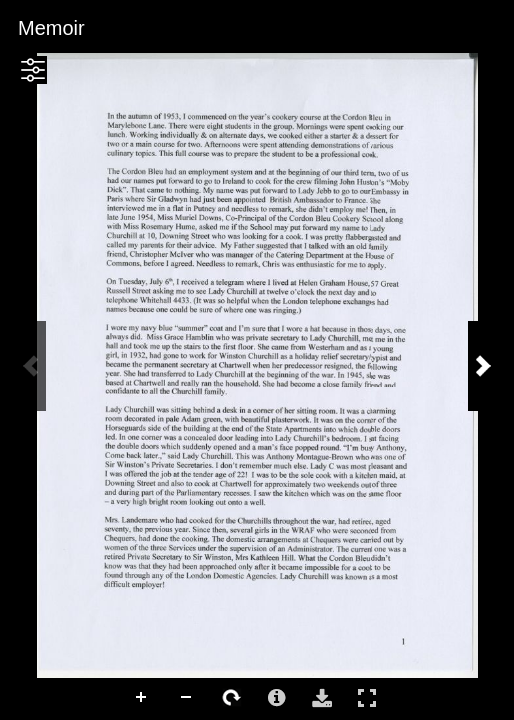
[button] (33, 70)
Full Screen (367, 697)
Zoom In (142, 698)
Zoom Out (187, 698)
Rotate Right (232, 698)
